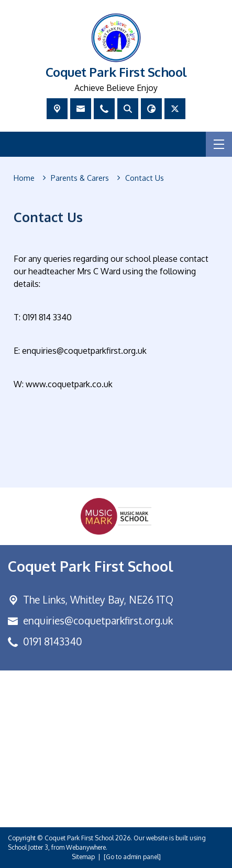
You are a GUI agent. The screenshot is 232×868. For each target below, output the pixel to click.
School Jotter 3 (28, 847)
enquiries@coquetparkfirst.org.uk (98, 621)
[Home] (24, 178)
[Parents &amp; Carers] (80, 178)
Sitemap (83, 857)
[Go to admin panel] (132, 857)
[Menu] (219, 144)
